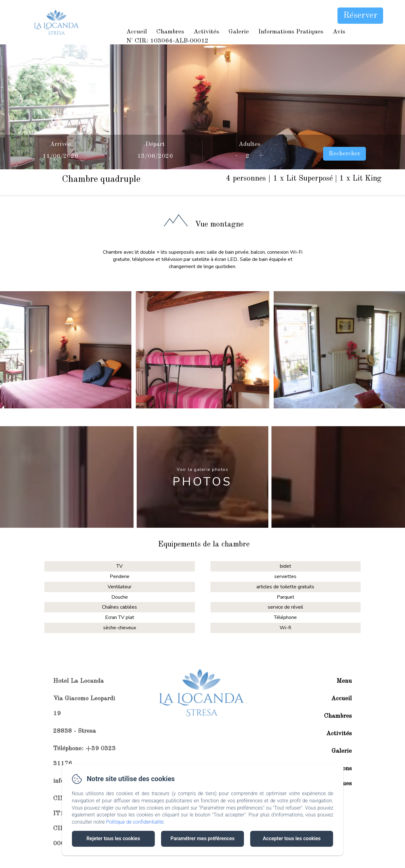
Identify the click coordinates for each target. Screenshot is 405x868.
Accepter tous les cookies (292, 838)
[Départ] (155, 156)
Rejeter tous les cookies (113, 838)
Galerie (239, 32)
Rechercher (344, 154)
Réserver (360, 16)
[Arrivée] (61, 156)
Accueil (137, 32)
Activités (206, 32)
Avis (339, 32)
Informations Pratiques (291, 32)
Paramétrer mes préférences (202, 838)
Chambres (170, 32)
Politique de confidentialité (135, 822)
